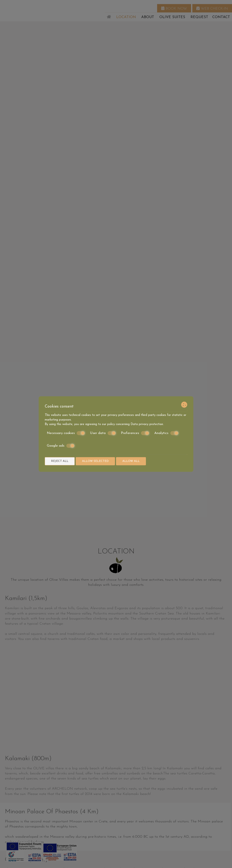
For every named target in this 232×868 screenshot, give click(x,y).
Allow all (131, 461)
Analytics (166, 433)
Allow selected (95, 461)
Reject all (60, 461)
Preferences (135, 433)
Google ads (61, 446)
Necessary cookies (66, 433)
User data (103, 433)
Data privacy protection (147, 424)
